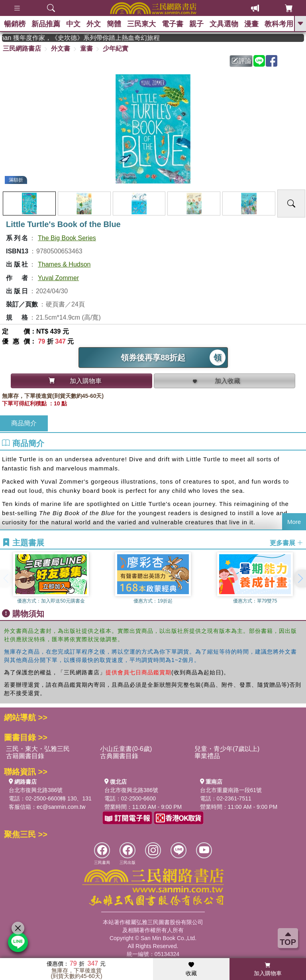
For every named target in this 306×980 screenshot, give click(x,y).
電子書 (173, 24)
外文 (94, 24)
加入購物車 (268, 969)
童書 (86, 48)
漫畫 (251, 24)
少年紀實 (116, 48)
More (294, 522)
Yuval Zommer (58, 278)
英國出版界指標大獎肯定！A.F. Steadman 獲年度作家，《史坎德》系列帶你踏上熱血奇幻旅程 (113, 38)
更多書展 (286, 543)
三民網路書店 (22, 48)
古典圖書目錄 (119, 756)
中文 (73, 24)
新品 (46, 24)
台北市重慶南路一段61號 (231, 790)
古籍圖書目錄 (25, 756)
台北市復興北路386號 (36, 790)
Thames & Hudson (64, 264)
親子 (196, 24)
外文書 (61, 48)
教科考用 (279, 24)
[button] (300, 579)
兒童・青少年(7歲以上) (227, 749)
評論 (241, 61)
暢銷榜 (15, 24)
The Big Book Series (67, 238)
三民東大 (141, 24)
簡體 (114, 24)
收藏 (191, 969)
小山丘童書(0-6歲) (126, 749)
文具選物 (224, 24)
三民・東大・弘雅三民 (38, 749)
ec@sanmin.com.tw (61, 807)
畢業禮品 (207, 756)
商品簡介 (24, 423)
